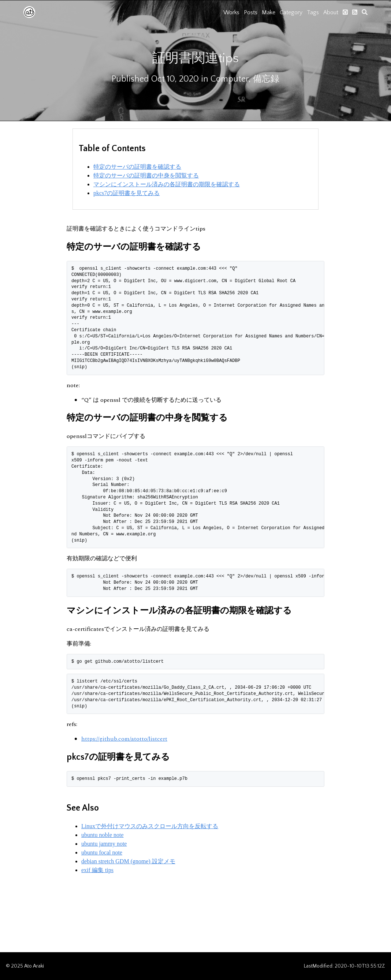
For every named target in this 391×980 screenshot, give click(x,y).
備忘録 (266, 79)
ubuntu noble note (103, 835)
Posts (251, 12)
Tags (313, 12)
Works (231, 12)
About (331, 12)
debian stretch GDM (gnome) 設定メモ (128, 861)
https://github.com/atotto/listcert (124, 739)
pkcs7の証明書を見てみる (126, 193)
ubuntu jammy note (104, 844)
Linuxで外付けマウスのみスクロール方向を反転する (150, 826)
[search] (365, 12)
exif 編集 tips (97, 870)
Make (269, 12)
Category (291, 12)
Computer (230, 79)
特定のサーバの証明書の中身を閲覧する (146, 175)
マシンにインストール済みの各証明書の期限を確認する (167, 184)
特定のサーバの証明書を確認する (137, 167)
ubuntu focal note (102, 852)
